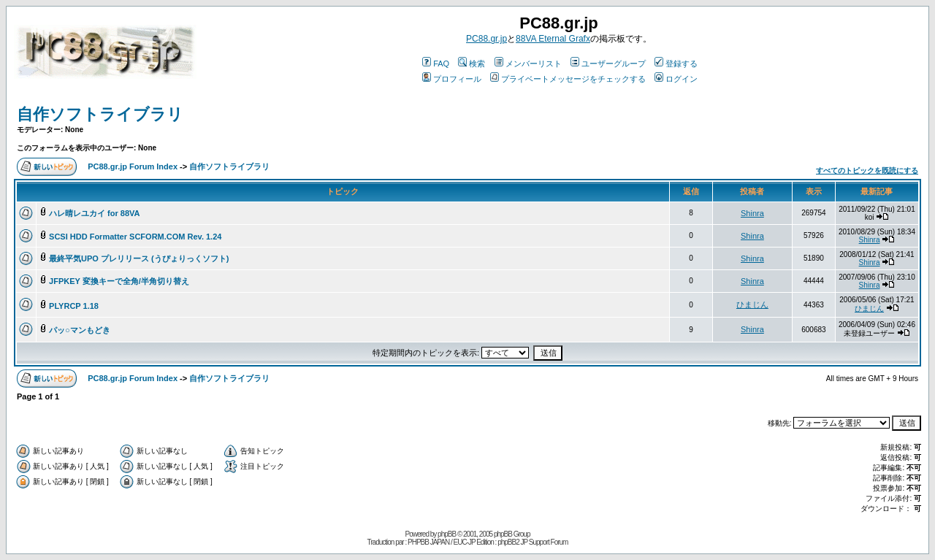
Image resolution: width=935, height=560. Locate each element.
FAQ (436, 64)
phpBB (447, 534)
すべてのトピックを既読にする (867, 170)
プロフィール (452, 79)
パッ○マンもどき (80, 330)
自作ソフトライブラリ (100, 114)
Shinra (752, 213)
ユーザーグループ (608, 64)
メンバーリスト (528, 64)
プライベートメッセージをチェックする (568, 79)
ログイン (676, 79)
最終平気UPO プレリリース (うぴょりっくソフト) (139, 258)
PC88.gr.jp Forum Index (133, 166)
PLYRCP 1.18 (74, 306)
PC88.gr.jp (486, 39)
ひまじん (752, 304)
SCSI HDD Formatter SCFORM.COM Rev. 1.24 (135, 237)
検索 (472, 64)
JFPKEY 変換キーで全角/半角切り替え (119, 281)
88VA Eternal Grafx (553, 39)
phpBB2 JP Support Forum (533, 542)
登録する (676, 64)
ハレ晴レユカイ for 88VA (94, 213)
